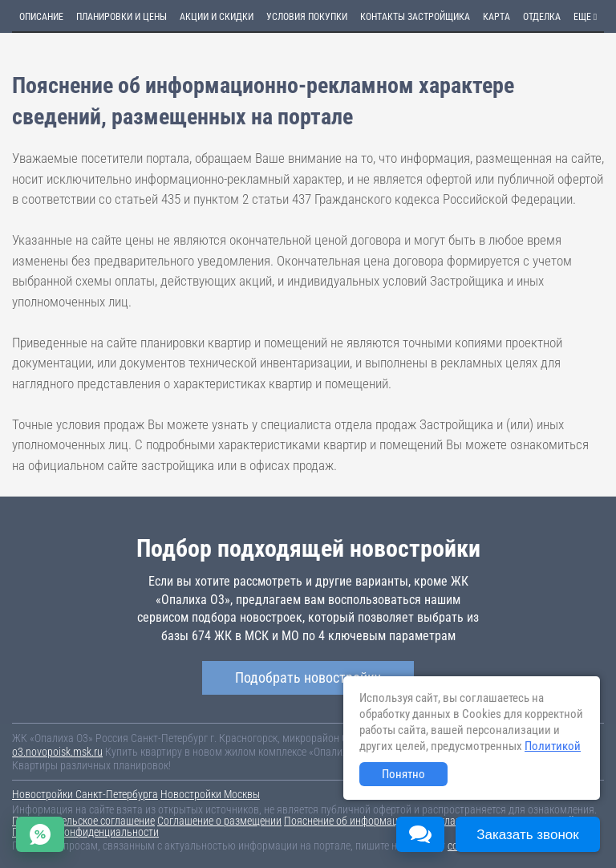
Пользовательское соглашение (83, 821)
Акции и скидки (217, 17)
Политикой (553, 746)
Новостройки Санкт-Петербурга (85, 794)
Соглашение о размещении (219, 821)
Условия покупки (307, 17)
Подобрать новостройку (308, 677)
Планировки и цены (122, 17)
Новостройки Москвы (210, 794)
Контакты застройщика (415, 17)
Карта (496, 17)
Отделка (542, 17)
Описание (41, 17)
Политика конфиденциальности (85, 832)
